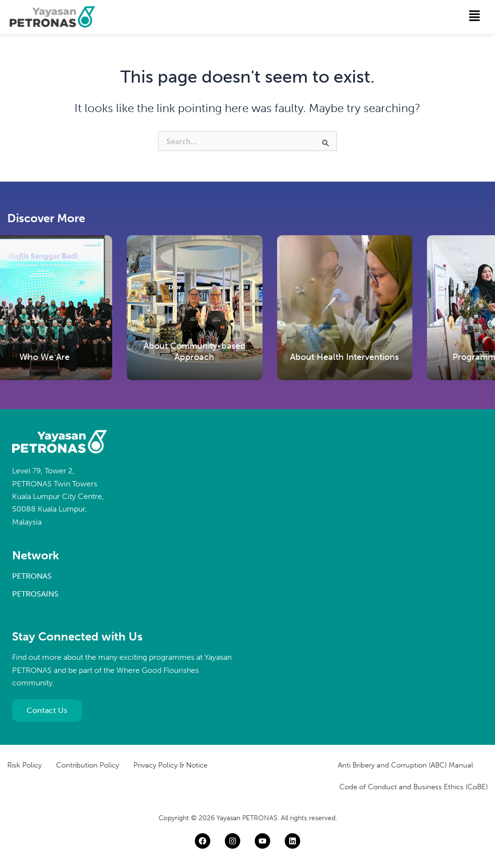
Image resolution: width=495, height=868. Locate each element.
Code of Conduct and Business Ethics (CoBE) (414, 787)
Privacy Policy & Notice (170, 765)
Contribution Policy (87, 765)
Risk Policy (24, 765)
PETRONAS (32, 576)
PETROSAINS (35, 594)
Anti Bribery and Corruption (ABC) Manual (406, 765)
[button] (475, 16)
